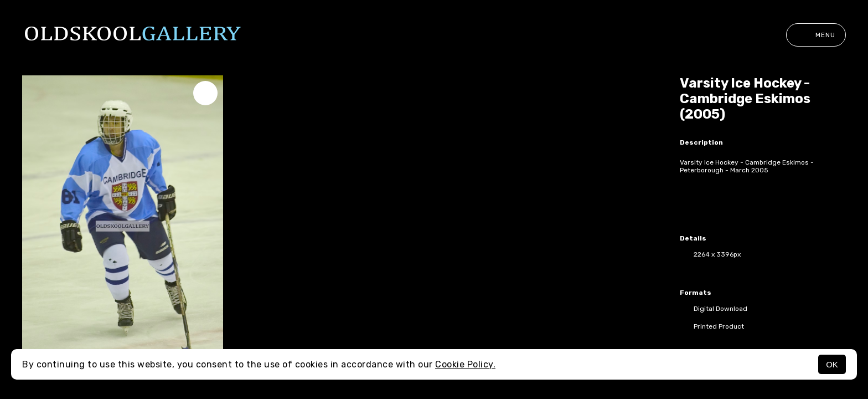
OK (832, 364)
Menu (816, 35)
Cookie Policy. (465, 364)
